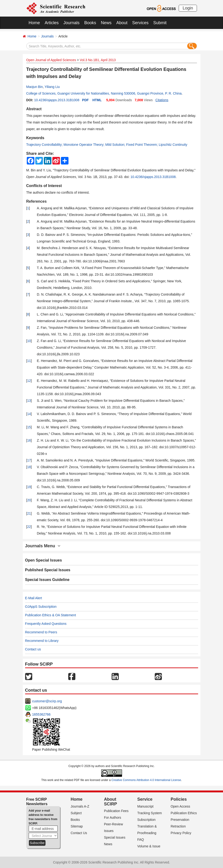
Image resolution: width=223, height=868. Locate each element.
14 (29, 414)
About (122, 23)
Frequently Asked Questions (46, 624)
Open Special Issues (44, 560)
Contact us (33, 649)
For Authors (113, 818)
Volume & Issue (149, 846)
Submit (160, 23)
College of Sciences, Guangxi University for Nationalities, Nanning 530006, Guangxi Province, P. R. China (104, 93)
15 (29, 427)
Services (140, 23)
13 (29, 401)
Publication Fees (116, 811)
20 (29, 500)
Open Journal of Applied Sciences (51, 60)
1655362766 (41, 714)
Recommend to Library (42, 641)
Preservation (180, 820)
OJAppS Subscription (41, 607)
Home (34, 23)
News (106, 23)
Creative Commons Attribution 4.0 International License (146, 780)
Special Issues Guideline (47, 580)
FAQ (141, 840)
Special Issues (115, 837)
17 (29, 460)
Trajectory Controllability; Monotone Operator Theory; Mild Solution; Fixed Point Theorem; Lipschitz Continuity (107, 145)
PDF (85, 100)
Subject (76, 813)
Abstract (34, 109)
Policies (179, 799)
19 (29, 487)
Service (145, 799)
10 (29, 341)
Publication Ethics (184, 813)
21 (29, 513)
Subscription (146, 820)
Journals (72, 23)
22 (29, 527)
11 (29, 361)
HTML (97, 100)
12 (29, 381)
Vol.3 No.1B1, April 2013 (98, 60)
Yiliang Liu (52, 87)
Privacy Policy (181, 833)
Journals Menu (43, 546)
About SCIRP (111, 802)
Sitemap (77, 826)
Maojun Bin (35, 87)
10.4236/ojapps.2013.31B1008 (57, 100)
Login (188, 8)
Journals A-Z (80, 806)
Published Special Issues (48, 570)
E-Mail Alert (34, 598)
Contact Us (79, 833)
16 (29, 440)
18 (29, 467)
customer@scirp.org (47, 701)
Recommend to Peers (41, 632)
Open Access (180, 806)
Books (90, 23)
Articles (52, 23)
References (36, 201)
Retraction (178, 826)
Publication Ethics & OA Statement (51, 615)
